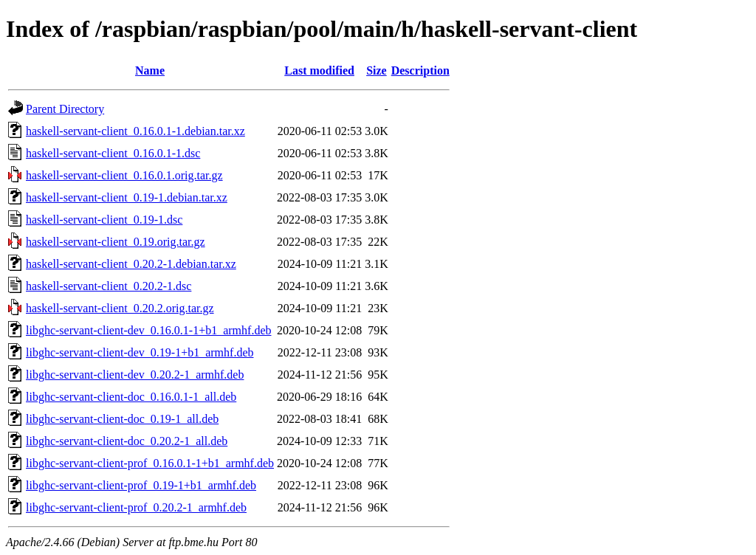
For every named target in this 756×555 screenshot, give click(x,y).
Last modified (319, 70)
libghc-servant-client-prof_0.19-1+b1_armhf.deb (141, 485)
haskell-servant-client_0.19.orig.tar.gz (116, 242)
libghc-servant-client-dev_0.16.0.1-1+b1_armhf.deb (148, 330)
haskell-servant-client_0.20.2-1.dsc (109, 286)
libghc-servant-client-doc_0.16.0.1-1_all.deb (131, 397)
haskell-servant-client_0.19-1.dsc (104, 220)
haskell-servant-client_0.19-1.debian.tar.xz (127, 197)
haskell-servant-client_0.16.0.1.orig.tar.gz (124, 175)
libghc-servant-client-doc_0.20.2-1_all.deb (127, 441)
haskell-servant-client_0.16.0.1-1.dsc (113, 153)
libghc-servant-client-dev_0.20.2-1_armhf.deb (135, 375)
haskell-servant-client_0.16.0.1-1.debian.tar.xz (135, 131)
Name (150, 70)
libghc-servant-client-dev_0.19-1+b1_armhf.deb (140, 352)
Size (377, 70)
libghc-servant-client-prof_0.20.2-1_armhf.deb (136, 507)
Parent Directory (65, 109)
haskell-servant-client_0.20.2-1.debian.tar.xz (131, 264)
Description (420, 70)
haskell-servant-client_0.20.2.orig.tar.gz (120, 308)
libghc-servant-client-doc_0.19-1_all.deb (122, 419)
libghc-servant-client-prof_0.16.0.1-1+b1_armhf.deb (150, 463)
